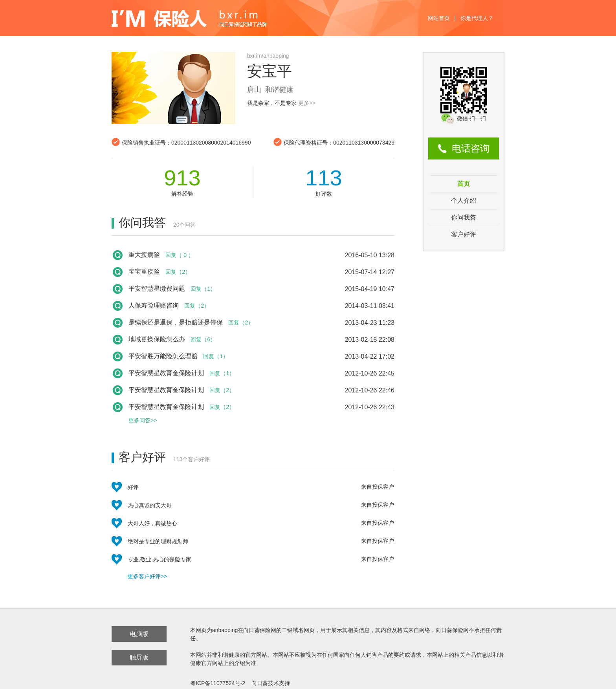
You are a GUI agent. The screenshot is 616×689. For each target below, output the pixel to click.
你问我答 (464, 217)
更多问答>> (143, 420)
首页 (464, 184)
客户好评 (464, 234)
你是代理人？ (477, 18)
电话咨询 (471, 148)
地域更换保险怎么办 (157, 339)
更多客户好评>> (147, 576)
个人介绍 (464, 201)
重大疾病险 (144, 255)
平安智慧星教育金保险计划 (166, 373)
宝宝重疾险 (144, 272)
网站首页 (439, 18)
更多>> (307, 103)
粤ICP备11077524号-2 (218, 683)
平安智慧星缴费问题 (157, 289)
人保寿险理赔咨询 (154, 305)
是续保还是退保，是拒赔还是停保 (176, 322)
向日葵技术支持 (271, 683)
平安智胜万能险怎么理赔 (163, 356)
